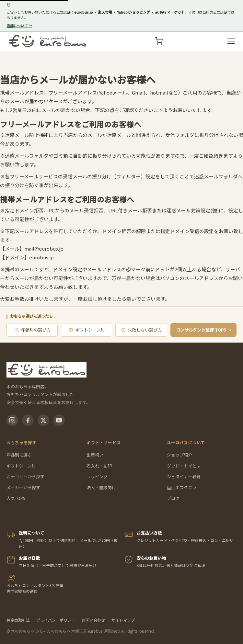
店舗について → (19, 26)
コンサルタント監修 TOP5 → (203, 330)
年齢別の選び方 (32, 330)
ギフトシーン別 (87, 330)
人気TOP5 (16, 498)
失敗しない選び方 (141, 330)
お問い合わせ (93, 620)
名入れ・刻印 (99, 466)
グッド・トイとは (184, 466)
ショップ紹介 (179, 455)
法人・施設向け (101, 487)
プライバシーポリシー (56, 620)
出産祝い (95, 455)
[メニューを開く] (231, 41)
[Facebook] (28, 420)
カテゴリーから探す (25, 476)
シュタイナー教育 (184, 476)
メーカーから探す (23, 487)
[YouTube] (59, 420)
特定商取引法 (18, 620)
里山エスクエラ (182, 487)
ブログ (173, 498)
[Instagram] (12, 420)
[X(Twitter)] (43, 420)
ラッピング (97, 476)
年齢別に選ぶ (19, 455)
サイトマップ (123, 620)
